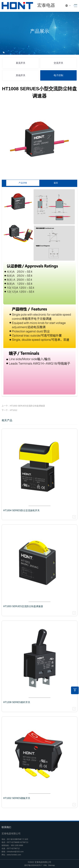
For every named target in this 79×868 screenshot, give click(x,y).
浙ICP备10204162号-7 (33, 865)
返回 (56, 183)
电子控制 (58, 75)
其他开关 (21, 75)
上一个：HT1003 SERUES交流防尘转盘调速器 (23, 406)
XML (45, 865)
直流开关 (21, 63)
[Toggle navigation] (75, 6)
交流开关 (58, 63)
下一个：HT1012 (9, 410)
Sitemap (51, 865)
